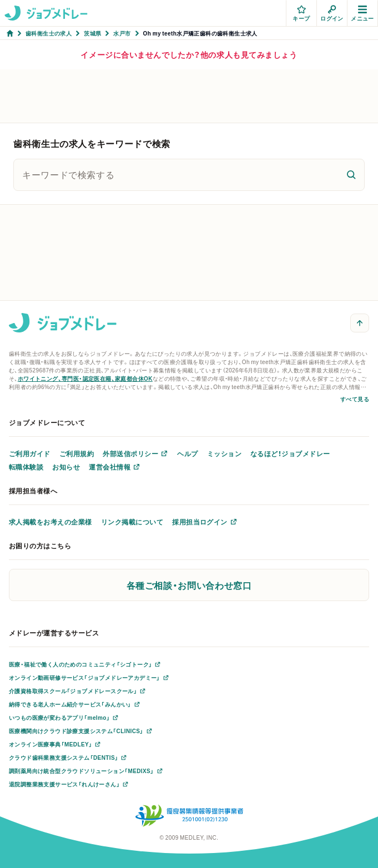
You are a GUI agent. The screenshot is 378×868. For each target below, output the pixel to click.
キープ (301, 14)
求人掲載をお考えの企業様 (51, 522)
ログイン (332, 14)
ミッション (224, 453)
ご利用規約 (77, 453)
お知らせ (66, 467)
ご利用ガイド (30, 453)
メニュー (362, 14)
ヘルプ (187, 453)
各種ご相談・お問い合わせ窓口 (189, 585)
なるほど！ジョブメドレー (290, 453)
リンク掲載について (132, 522)
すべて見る (355, 399)
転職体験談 (26, 467)
